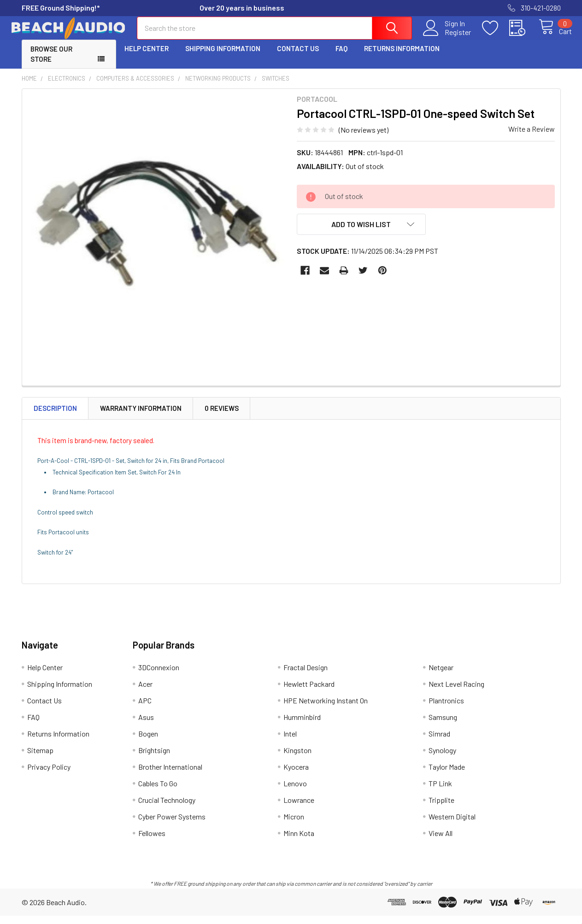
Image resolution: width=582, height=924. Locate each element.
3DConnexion (159, 675)
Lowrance (299, 808)
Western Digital (452, 825)
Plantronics (446, 709)
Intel (290, 742)
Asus (146, 725)
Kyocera (296, 775)
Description (55, 416)
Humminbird (302, 725)
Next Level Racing (456, 692)
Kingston (297, 758)
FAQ (341, 57)
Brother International (170, 775)
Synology (442, 758)
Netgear (441, 675)
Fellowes (152, 841)
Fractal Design (306, 675)
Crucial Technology (167, 808)
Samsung (443, 725)
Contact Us (298, 57)
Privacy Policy (49, 775)
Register (448, 37)
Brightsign (154, 758)
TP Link (440, 792)
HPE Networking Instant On (326, 709)
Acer (145, 692)
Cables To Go (158, 792)
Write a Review (532, 137)
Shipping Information (223, 57)
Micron (294, 825)
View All (441, 841)
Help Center (147, 57)
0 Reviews (222, 416)
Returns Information (402, 57)
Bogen (148, 742)
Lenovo (295, 792)
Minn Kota (299, 841)
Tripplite (441, 808)
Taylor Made (447, 775)
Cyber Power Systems (172, 825)
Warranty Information (141, 416)
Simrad (439, 742)
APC (145, 709)
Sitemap (40, 758)
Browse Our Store (51, 62)
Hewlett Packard (309, 692)
